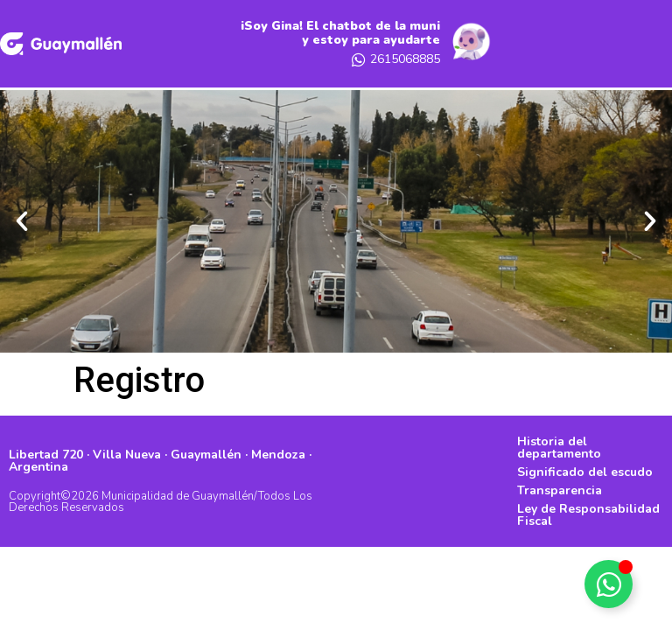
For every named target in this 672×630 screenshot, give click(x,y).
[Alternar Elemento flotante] (609, 584)
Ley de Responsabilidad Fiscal (588, 515)
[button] (22, 221)
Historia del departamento (559, 448)
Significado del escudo (585, 472)
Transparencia (560, 490)
